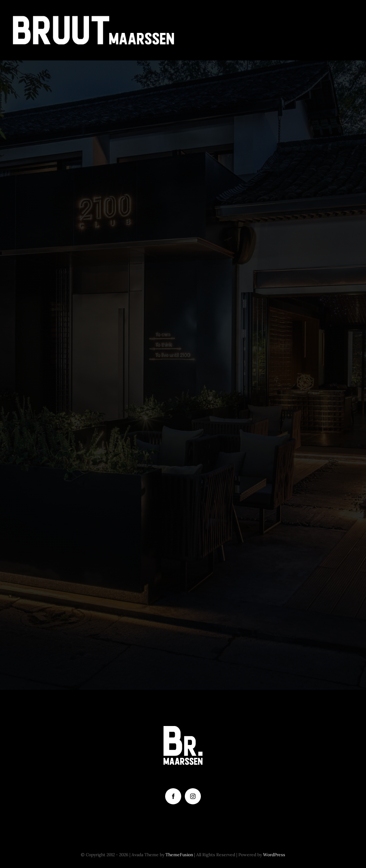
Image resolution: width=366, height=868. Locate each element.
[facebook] (173, 796)
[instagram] (193, 796)
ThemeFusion (179, 855)
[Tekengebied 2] (93, 18)
